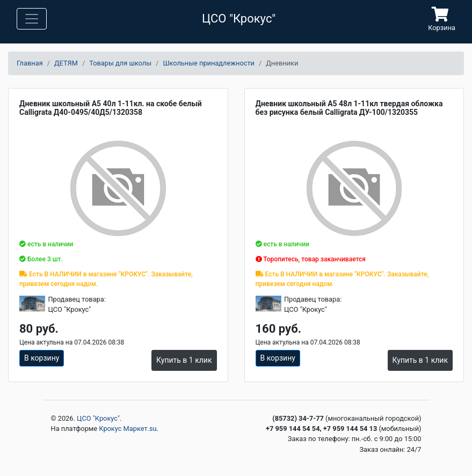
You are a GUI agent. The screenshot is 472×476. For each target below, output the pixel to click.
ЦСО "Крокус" (98, 418)
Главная (30, 63)
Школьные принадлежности (209, 63)
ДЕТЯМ (66, 63)
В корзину (42, 358)
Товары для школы (120, 63)
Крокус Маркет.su (128, 429)
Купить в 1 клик (184, 360)
